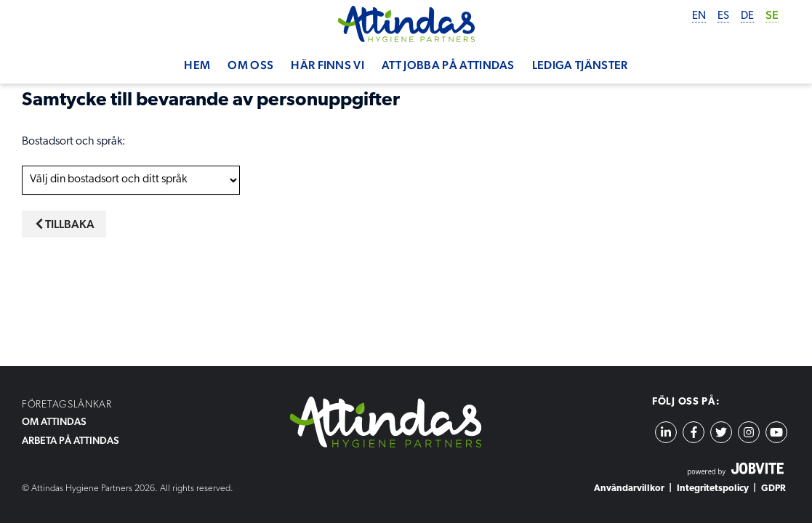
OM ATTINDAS (54, 421)
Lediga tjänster (580, 65)
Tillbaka (64, 224)
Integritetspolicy (713, 488)
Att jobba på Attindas (448, 65)
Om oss (250, 65)
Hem (197, 65)
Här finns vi (327, 65)
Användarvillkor (629, 488)
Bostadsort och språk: (74, 142)
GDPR (773, 488)
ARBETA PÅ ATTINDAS (71, 440)
